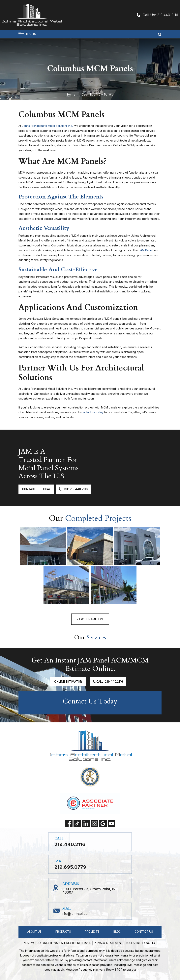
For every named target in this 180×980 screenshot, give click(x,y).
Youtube (111, 824)
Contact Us (144, 932)
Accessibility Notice (141, 943)
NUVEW (29, 943)
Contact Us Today (36, 489)
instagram (94, 824)
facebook (69, 824)
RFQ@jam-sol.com (76, 914)
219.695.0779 (70, 867)
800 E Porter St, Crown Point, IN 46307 (89, 891)
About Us (34, 932)
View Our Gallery (90, 619)
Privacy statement (108, 943)
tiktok (77, 824)
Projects (92, 932)
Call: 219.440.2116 (75, 489)
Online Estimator (68, 682)
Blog (117, 932)
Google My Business (103, 824)
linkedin (86, 824)
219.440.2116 (167, 15)
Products (63, 932)
